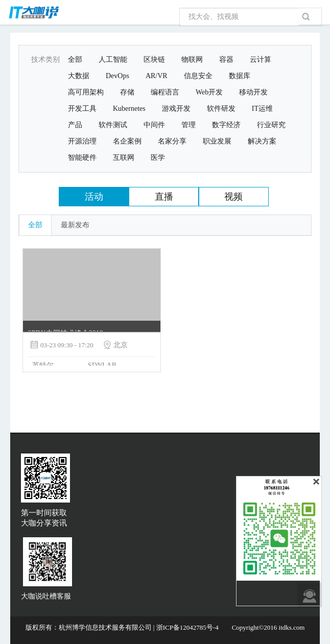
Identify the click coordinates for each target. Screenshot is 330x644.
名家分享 (172, 141)
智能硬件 (82, 158)
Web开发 (209, 92)
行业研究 (271, 125)
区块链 (154, 59)
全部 (75, 59)
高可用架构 (86, 92)
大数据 (79, 76)
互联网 (124, 158)
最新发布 (75, 225)
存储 (127, 92)
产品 (75, 125)
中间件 (154, 125)
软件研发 (221, 109)
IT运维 (262, 109)
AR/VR (157, 76)
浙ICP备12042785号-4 (187, 627)
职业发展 (217, 141)
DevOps (117, 76)
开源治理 (82, 141)
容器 (226, 59)
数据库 (240, 76)
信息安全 (198, 76)
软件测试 (113, 125)
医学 (158, 158)
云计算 (261, 59)
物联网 (192, 59)
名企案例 (127, 141)
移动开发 (253, 92)
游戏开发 (176, 109)
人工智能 (113, 59)
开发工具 (82, 109)
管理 (188, 125)
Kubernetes (129, 109)
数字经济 (226, 125)
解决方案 (262, 141)
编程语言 (165, 92)
